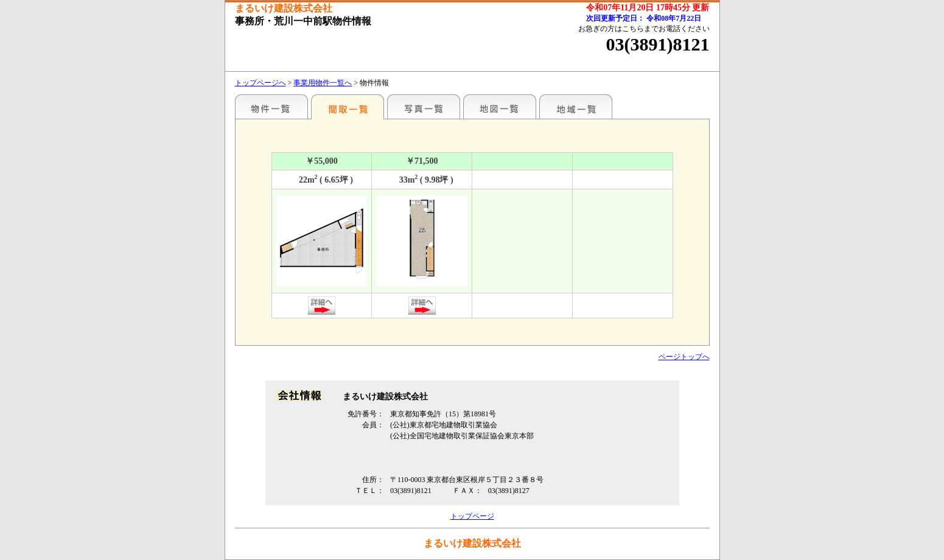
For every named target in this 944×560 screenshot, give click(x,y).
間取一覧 (348, 107)
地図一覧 (500, 107)
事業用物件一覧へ (323, 83)
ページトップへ (684, 357)
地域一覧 (576, 107)
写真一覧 (424, 107)
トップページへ (260, 83)
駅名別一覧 (271, 107)
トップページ (472, 516)
